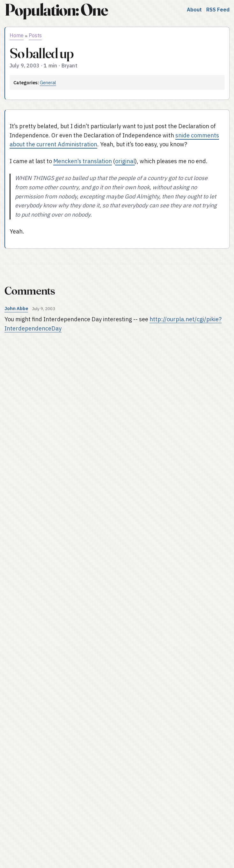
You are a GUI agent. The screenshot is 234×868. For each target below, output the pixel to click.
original (125, 161)
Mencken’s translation (83, 161)
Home (17, 35)
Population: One (56, 10)
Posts (35, 35)
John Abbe (16, 308)
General (48, 83)
